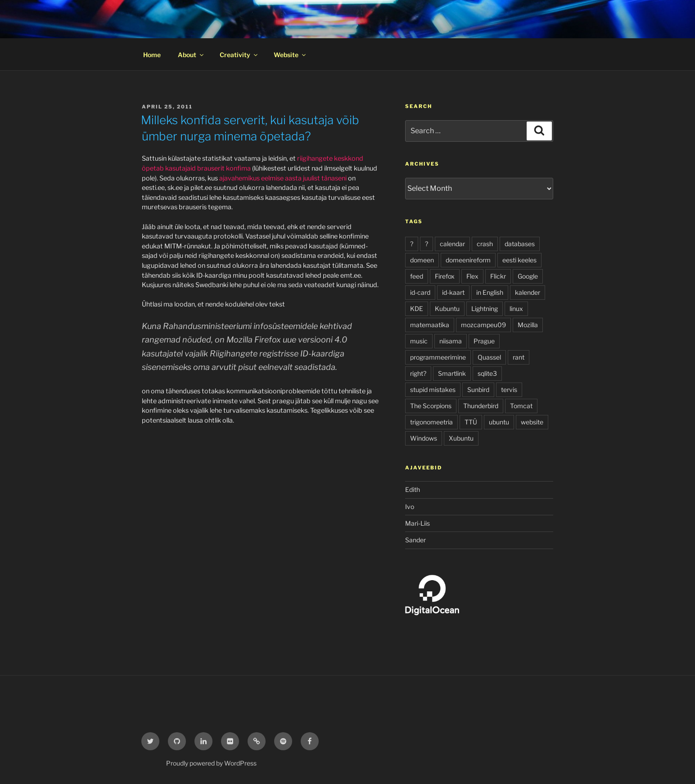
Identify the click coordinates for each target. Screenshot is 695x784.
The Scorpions (431, 406)
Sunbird (478, 390)
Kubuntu (447, 309)
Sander (415, 540)
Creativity (239, 55)
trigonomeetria (431, 422)
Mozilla (528, 325)
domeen (422, 260)
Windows (424, 438)
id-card (420, 292)
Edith (413, 489)
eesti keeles (519, 260)
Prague (484, 341)
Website (290, 55)
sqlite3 (487, 373)
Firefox (445, 276)
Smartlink (452, 373)
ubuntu (499, 422)
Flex (472, 276)
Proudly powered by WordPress (211, 763)
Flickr (498, 276)
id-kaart (453, 292)
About (191, 55)
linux (516, 309)
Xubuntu (461, 438)
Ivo (410, 507)
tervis (509, 390)
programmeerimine (438, 357)
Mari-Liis (417, 523)
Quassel (489, 357)
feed (417, 276)
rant (519, 357)
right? (418, 373)
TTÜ (471, 422)
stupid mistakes (433, 390)
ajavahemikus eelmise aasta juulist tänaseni (283, 178)
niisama (451, 341)
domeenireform (468, 260)
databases (520, 244)
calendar (452, 244)
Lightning (485, 309)
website (532, 422)
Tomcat (521, 406)
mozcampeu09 (483, 325)
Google (528, 276)
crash (485, 244)
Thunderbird (481, 406)
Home (152, 55)
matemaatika (430, 325)
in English (490, 292)
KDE (417, 309)
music (419, 341)
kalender (528, 292)
